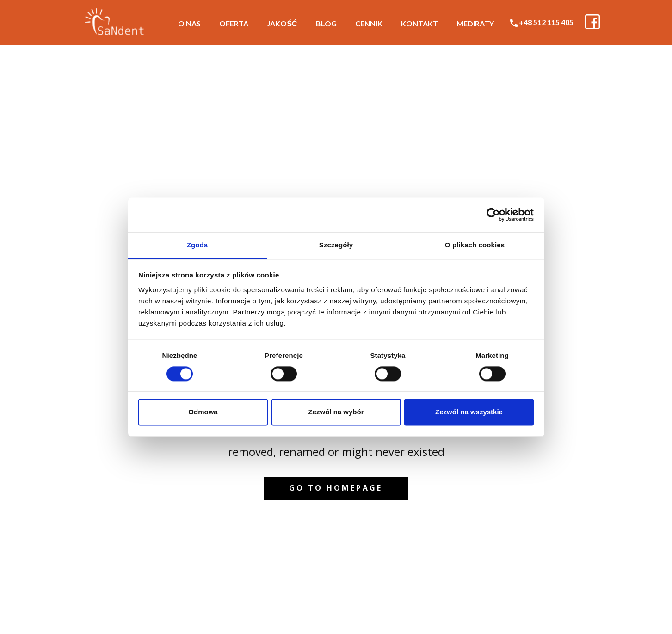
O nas (189, 23)
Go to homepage (336, 488)
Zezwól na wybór (336, 412)
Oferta (234, 23)
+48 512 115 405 (542, 22)
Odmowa (203, 412)
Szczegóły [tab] (336, 245)
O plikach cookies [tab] (475, 245)
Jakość (282, 23)
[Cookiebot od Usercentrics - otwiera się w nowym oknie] (493, 215)
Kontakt (419, 23)
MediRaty (475, 23)
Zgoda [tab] (197, 245)
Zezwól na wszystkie (469, 412)
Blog (326, 23)
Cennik (369, 23)
